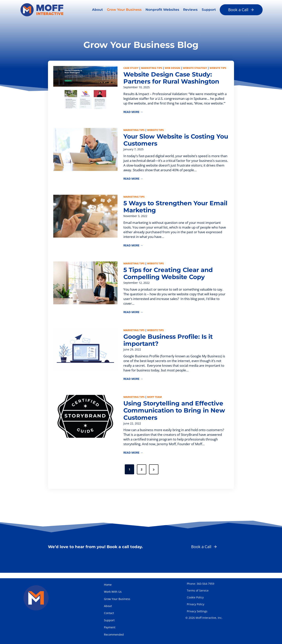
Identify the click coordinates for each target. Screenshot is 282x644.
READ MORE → (133, 113)
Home (108, 585)
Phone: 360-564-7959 (201, 584)
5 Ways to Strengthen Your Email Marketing (167, 209)
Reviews (190, 10)
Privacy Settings (197, 611)
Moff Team (155, 401)
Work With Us (113, 592)
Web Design (173, 68)
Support (209, 10)
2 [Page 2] (142, 474)
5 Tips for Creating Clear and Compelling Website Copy (170, 276)
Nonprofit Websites (162, 10)
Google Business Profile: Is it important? (170, 344)
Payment (110, 627)
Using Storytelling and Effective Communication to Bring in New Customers (175, 415)
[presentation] (86, 88)
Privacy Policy (196, 604)
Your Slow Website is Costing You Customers (171, 141)
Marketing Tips (152, 68)
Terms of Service (198, 590)
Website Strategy (195, 68)
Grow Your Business (124, 10)
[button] (241, 10)
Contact (109, 613)
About (97, 10)
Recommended (114, 635)
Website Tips (218, 68)
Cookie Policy (195, 597)
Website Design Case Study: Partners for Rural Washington (174, 79)
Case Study (131, 68)
